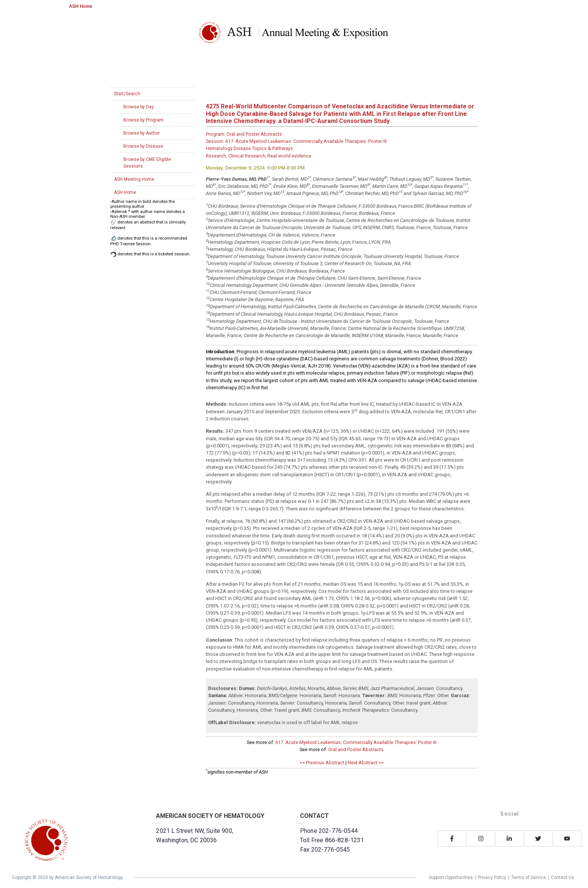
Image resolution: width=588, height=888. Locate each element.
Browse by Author (142, 133)
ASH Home (81, 6)
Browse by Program (143, 120)
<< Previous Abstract (322, 763)
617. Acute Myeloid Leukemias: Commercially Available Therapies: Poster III (356, 742)
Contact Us (562, 877)
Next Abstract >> (366, 763)
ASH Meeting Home (134, 179)
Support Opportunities (451, 877)
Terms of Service (529, 877)
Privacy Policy (492, 877)
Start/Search (127, 94)
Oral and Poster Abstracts (356, 749)
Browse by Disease (143, 146)
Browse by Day (139, 107)
